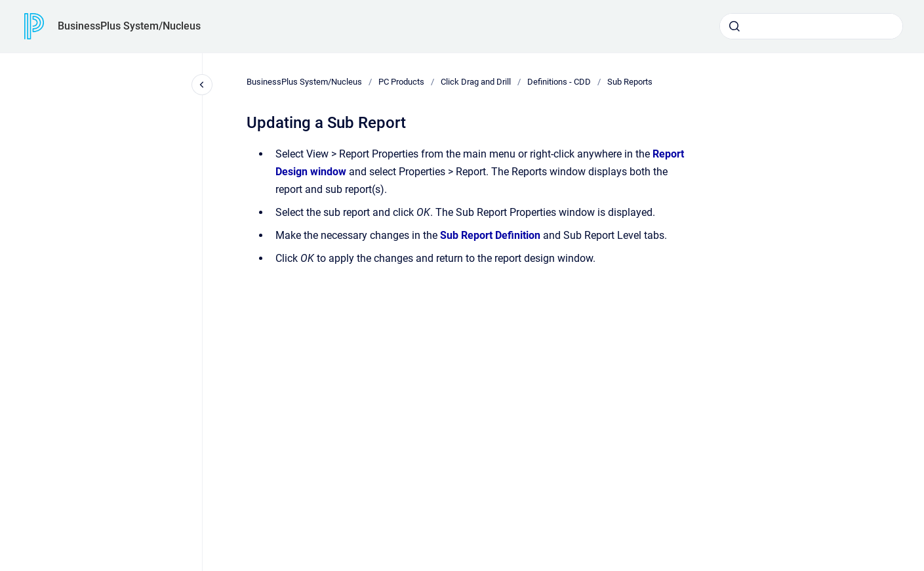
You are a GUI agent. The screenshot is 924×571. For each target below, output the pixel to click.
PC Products (401, 82)
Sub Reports (630, 82)
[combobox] (811, 26)
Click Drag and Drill (476, 82)
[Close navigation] (202, 85)
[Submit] (734, 26)
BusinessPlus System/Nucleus (129, 26)
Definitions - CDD (559, 82)
